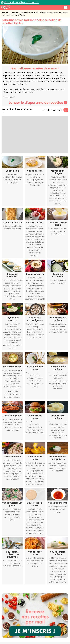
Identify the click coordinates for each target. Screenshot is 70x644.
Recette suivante (55, 110)
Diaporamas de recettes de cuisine (25, 13)
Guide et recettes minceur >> (21, 2)
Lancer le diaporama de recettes (38, 103)
